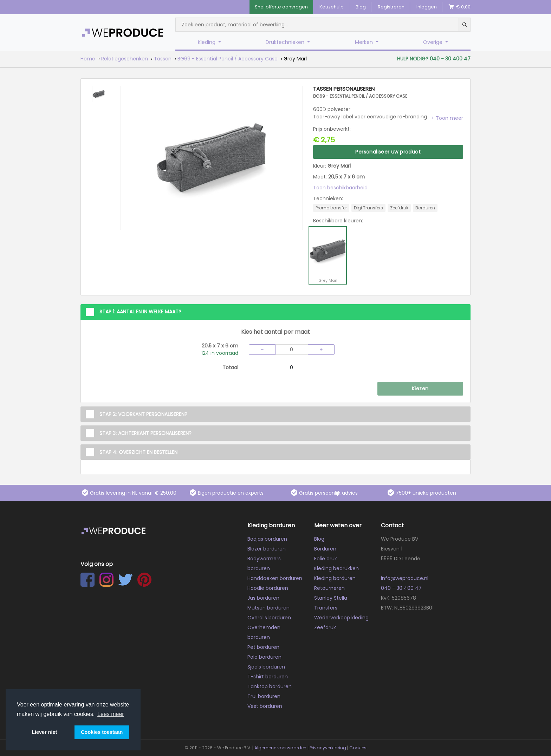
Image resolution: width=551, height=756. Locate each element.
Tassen (163, 59)
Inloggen (427, 7)
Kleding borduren (335, 578)
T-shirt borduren (268, 677)
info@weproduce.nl (405, 578)
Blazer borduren (267, 549)
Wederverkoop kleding (341, 618)
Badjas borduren (267, 539)
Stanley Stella (331, 598)
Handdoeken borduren (275, 578)
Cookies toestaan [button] (102, 732)
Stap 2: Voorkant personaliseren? (143, 414)
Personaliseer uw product (388, 152)
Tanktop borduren (270, 686)
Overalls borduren (269, 618)
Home (88, 59)
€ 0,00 (460, 7)
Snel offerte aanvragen (281, 7)
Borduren (325, 549)
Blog (361, 7)
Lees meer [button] (111, 714)
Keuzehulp (332, 7)
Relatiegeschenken (125, 59)
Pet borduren (263, 647)
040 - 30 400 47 (401, 588)
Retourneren (329, 588)
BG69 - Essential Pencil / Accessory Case (228, 59)
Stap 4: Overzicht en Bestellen (138, 452)
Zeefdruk (325, 627)
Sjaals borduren (266, 667)
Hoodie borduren (268, 588)
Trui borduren (264, 696)
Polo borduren (264, 657)
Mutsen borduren (268, 608)
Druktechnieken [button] (286, 42)
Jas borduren (263, 598)
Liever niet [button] (44, 732)
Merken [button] (365, 42)
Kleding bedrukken (336, 568)
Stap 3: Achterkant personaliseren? (145, 433)
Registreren (391, 7)
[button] (447, 118)
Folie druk (326, 559)
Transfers (326, 608)
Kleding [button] (207, 42)
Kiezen (420, 389)
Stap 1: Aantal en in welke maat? (140, 312)
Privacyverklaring (328, 748)
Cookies (358, 748)
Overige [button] (433, 42)
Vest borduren (265, 706)
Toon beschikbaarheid (340, 188)
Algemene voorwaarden (280, 748)
